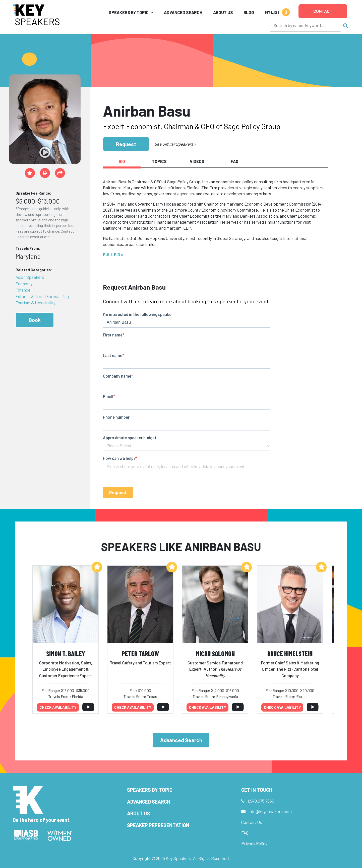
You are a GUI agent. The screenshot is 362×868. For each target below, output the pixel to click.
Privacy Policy (254, 843)
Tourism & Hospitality (36, 303)
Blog (249, 12)
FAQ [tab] (234, 161)
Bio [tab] (122, 161)
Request (126, 144)
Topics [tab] (159, 161)
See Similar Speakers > (175, 144)
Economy (24, 284)
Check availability (58, 707)
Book (35, 320)
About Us (223, 12)
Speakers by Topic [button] (129, 12)
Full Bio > (113, 254)
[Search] (306, 25)
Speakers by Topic (150, 790)
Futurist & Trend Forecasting (42, 296)
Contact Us (252, 822)
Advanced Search (183, 12)
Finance (23, 290)
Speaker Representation (158, 825)
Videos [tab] (197, 161)
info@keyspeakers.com (270, 811)
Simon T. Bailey (66, 654)
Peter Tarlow (140, 654)
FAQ (245, 833)
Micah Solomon (215, 654)
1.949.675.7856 (261, 801)
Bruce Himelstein (290, 654)
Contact (323, 11)
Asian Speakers (30, 277)
